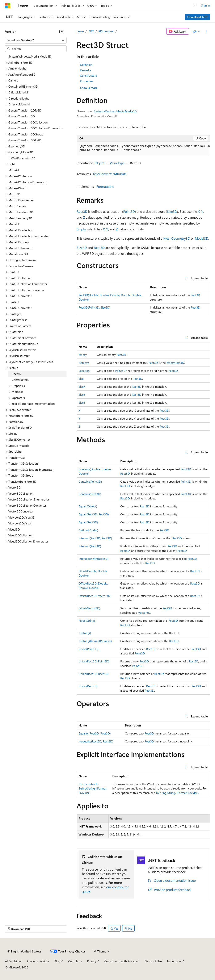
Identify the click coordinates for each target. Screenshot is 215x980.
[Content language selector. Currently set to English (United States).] (24, 951)
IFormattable (105, 186)
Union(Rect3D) (88, 686)
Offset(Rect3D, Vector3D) (95, 596)
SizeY (82, 395)
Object (100, 163)
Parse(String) (87, 621)
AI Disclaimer (13, 961)
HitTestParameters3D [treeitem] (22, 158)
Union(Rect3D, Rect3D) (93, 674)
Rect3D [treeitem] (17, 374)
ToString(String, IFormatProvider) (177, 793)
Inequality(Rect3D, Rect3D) (96, 741)
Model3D (202, 238)
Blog (57, 961)
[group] (143, 148)
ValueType (117, 163)
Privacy (92, 961)
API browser (106, 31)
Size (81, 379)
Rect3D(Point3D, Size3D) (94, 307)
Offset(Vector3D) (89, 608)
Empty (81, 229)
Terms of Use (153, 961)
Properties (87, 81)
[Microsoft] (8, 6)
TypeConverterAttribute (110, 174)
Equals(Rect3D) (88, 522)
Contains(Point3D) (90, 481)
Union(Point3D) (88, 649)
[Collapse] (61, 32)
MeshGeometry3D (177, 238)
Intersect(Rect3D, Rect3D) (95, 538)
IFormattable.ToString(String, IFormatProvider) (92, 788)
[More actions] (206, 32)
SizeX (82, 387)
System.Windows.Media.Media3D (115, 111)
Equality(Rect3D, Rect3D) (95, 733)
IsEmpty (84, 363)
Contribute (75, 961)
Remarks (85, 70)
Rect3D (82, 211)
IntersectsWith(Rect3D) (93, 559)
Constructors (88, 76)
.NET (91, 31)
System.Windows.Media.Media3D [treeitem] (30, 56)
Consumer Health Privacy (121, 961)
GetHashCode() (88, 530)
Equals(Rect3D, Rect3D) (94, 514)
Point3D (129, 211)
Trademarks (174, 961)
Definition (86, 65)
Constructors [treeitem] (20, 380)
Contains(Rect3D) (90, 494)
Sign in (206, 5)
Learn (80, 31)
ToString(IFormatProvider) (95, 641)
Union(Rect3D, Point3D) (94, 661)
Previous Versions (38, 961)
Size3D (172, 211)
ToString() (85, 633)
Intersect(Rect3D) (90, 546)
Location (84, 371)
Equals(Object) (88, 506)
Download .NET (197, 17)
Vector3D (144, 613)
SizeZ (82, 403)
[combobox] (36, 40)
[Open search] (195, 6)
